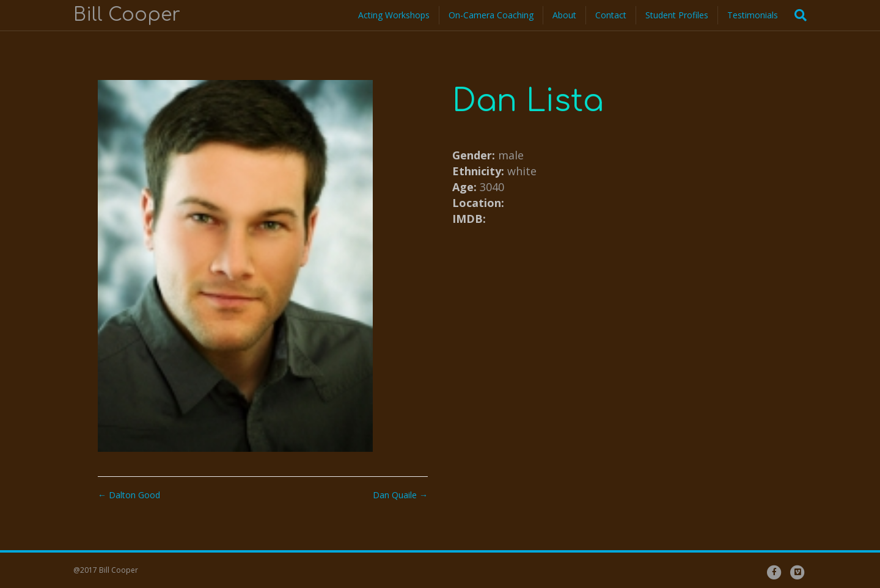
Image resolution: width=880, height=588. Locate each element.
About (564, 15)
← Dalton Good (129, 495)
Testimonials (753, 15)
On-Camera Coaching (491, 15)
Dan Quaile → (400, 495)
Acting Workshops (394, 15)
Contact (611, 15)
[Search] (797, 15)
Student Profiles (677, 15)
